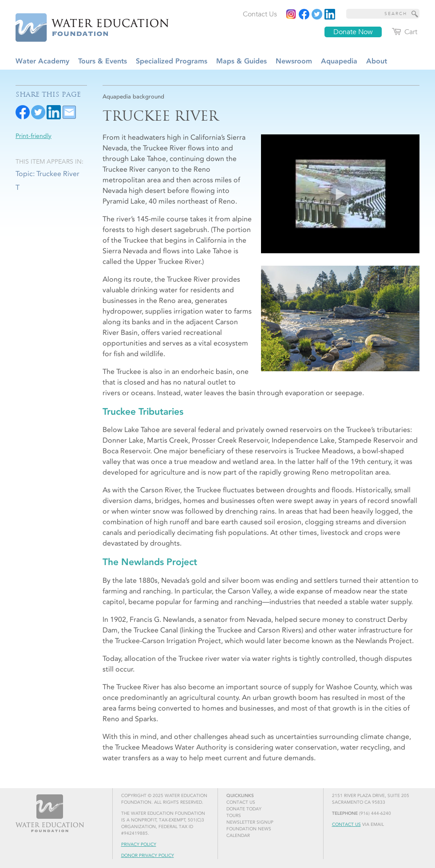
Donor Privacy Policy (148, 856)
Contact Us (346, 825)
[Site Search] (415, 14)
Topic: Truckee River (47, 174)
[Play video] (340, 194)
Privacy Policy (139, 844)
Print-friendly (34, 136)
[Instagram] (291, 14)
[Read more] (330, 14)
